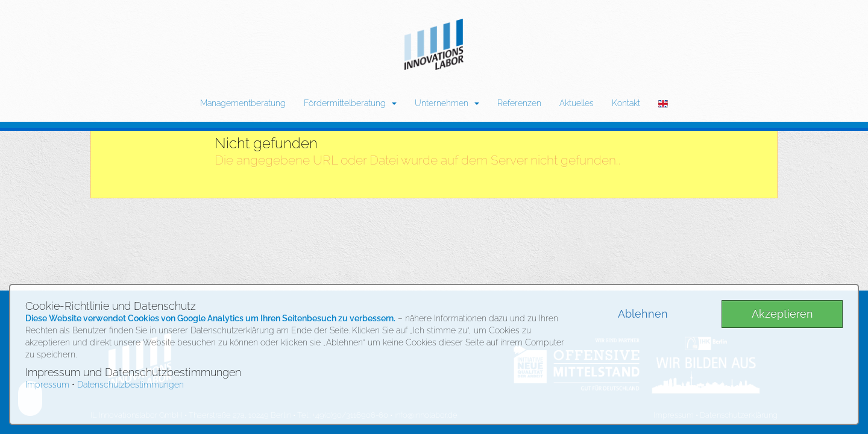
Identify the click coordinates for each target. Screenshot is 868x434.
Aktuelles (577, 103)
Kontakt (626, 103)
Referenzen (519, 103)
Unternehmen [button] (447, 103)
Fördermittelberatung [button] (350, 103)
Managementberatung (243, 103)
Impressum (47, 385)
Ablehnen (643, 314)
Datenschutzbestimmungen (131, 385)
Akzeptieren (782, 314)
